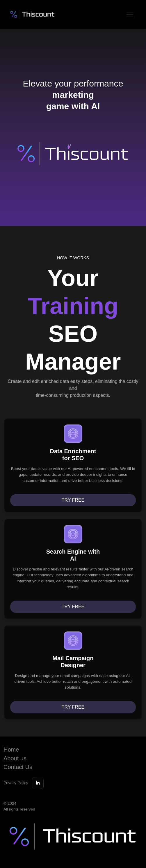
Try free (73, 500)
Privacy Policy (16, 783)
